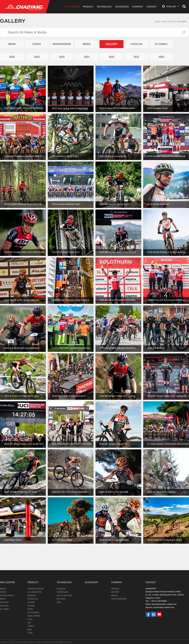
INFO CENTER (72, 7)
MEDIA (87, 44)
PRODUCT (88, 7)
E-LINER (31, 602)
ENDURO (32, 596)
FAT (29, 623)
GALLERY (182, 22)
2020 (161, 57)
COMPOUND (62, 592)
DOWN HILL (33, 599)
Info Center (169, 22)
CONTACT (152, 7)
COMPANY (138, 7)
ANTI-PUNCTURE (64, 596)
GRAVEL (31, 606)
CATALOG (136, 44)
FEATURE (61, 599)
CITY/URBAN (33, 613)
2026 (12, 57)
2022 (112, 57)
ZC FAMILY (161, 44)
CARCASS (61, 589)
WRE (59, 602)
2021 (136, 57)
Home (157, 22)
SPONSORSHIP (62, 44)
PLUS (30, 619)
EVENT (37, 44)
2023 (87, 57)
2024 (62, 57)
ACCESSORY (122, 7)
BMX (30, 630)
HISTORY (115, 592)
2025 (37, 57)
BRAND (115, 596)
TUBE (30, 633)
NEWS (12, 44)
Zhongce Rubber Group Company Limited (38, 642)
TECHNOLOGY (104, 7)
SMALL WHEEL (34, 616)
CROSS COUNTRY (36, 589)
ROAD (30, 609)
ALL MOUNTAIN (34, 592)
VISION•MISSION (119, 599)
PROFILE (115, 589)
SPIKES (31, 626)
